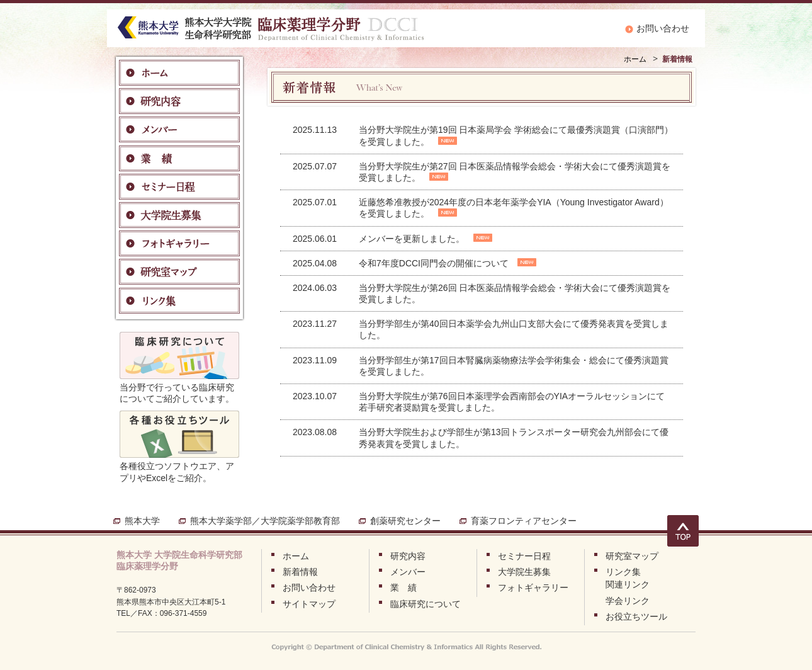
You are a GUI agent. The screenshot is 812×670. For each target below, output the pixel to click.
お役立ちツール (636, 616)
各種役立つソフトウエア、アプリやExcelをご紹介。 (179, 466)
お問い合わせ (663, 28)
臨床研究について (426, 604)
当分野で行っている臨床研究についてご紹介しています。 (179, 387)
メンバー (408, 572)
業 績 (403, 588)
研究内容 (408, 556)
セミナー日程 (524, 556)
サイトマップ (309, 604)
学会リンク (628, 601)
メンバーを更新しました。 (412, 239)
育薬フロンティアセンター (524, 521)
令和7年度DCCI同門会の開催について (434, 263)
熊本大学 (142, 521)
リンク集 (623, 572)
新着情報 (300, 572)
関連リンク (628, 584)
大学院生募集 (524, 572)
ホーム (635, 59)
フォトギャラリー (533, 588)
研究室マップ (632, 556)
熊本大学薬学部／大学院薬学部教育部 (265, 521)
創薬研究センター (405, 521)
